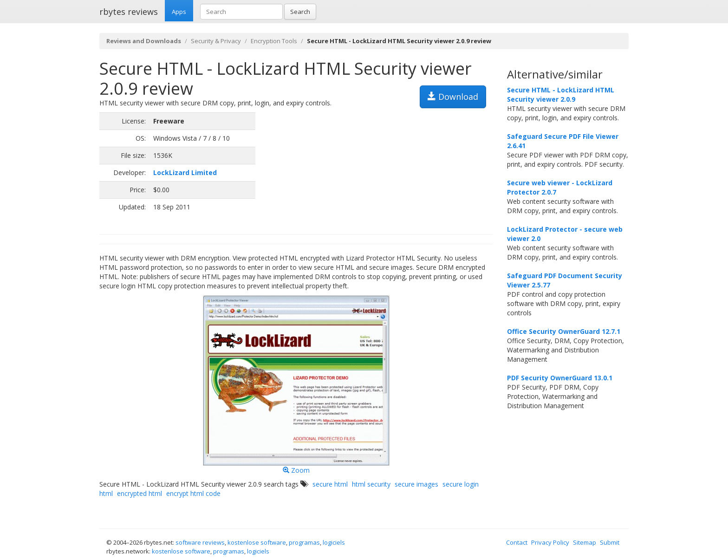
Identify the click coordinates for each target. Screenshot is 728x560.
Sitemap (585, 542)
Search (300, 12)
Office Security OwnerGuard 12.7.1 (564, 331)
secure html (330, 484)
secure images (416, 484)
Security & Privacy (216, 41)
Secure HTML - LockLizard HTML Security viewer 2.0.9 (561, 94)
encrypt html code (193, 493)
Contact (517, 542)
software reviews (200, 542)
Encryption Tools (274, 41)
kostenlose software (257, 542)
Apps (179, 12)
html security (371, 484)
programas (304, 542)
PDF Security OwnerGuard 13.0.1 (560, 378)
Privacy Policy (550, 542)
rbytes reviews (129, 12)
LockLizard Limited (185, 173)
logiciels (334, 542)
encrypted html (140, 493)
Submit (610, 542)
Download (453, 97)
